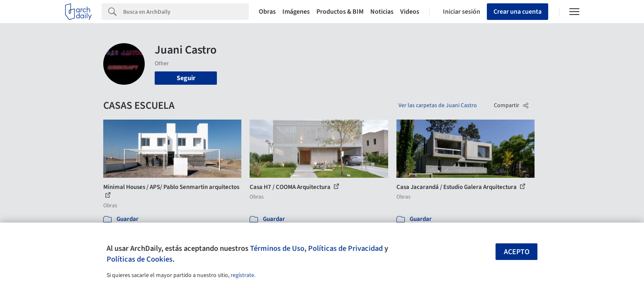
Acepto (517, 252)
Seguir (186, 78)
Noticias (382, 12)
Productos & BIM (340, 12)
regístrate (242, 275)
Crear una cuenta (518, 12)
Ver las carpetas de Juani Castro (438, 105)
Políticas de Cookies (140, 259)
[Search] (186, 12)
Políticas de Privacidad (345, 248)
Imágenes (296, 12)
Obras (267, 12)
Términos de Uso (277, 248)
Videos (410, 12)
